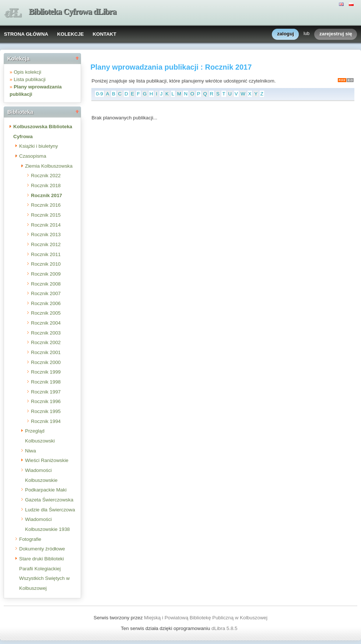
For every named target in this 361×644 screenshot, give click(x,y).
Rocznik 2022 (46, 176)
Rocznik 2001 (46, 352)
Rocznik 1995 (46, 411)
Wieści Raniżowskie (47, 460)
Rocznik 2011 (46, 254)
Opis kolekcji (27, 72)
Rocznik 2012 (46, 244)
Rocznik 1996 (46, 401)
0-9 (99, 94)
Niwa (31, 451)
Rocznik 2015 (46, 215)
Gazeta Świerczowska (49, 500)
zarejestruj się (336, 34)
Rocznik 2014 (46, 225)
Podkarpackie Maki (46, 490)
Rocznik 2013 (46, 234)
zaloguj (285, 34)
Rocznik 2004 (46, 323)
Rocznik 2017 (46, 195)
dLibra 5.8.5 (225, 628)
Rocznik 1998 (46, 382)
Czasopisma (33, 156)
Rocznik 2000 (46, 362)
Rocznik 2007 (46, 293)
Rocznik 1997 (46, 392)
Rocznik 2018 (46, 185)
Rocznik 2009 (46, 274)
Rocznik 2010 (46, 264)
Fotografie (30, 539)
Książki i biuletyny (38, 146)
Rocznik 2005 (46, 313)
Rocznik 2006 (46, 303)
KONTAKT (104, 34)
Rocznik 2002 (46, 342)
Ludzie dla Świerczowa (50, 510)
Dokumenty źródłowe (42, 549)
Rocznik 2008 (46, 284)
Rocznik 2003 (46, 333)
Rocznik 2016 (46, 205)
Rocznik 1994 (46, 421)
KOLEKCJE (71, 34)
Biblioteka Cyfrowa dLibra (73, 12)
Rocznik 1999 (46, 372)
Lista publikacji (30, 79)
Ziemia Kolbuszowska (49, 166)
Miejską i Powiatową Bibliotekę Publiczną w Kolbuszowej (206, 618)
